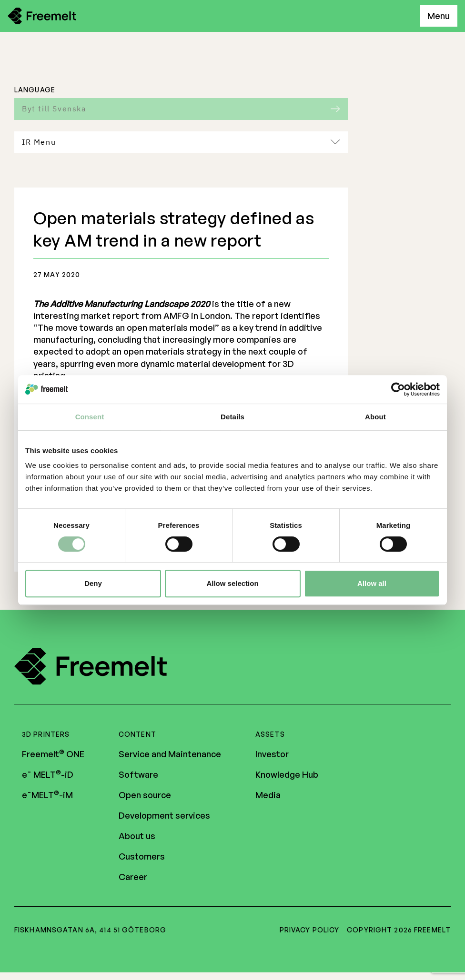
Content (137, 736)
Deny (93, 583)
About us (137, 837)
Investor (272, 755)
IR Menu (181, 142)
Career (133, 878)
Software (138, 776)
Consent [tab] (90, 417)
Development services (164, 817)
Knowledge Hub (287, 776)
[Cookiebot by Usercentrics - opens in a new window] (398, 389)
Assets (270, 736)
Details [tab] (232, 417)
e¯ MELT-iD (48, 776)
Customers (142, 858)
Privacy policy (310, 931)
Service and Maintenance (170, 755)
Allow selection (232, 583)
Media (268, 796)
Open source (145, 796)
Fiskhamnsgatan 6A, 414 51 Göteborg (90, 931)
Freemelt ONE (53, 755)
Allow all (372, 583)
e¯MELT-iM (47, 796)
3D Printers (46, 736)
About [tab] (375, 417)
